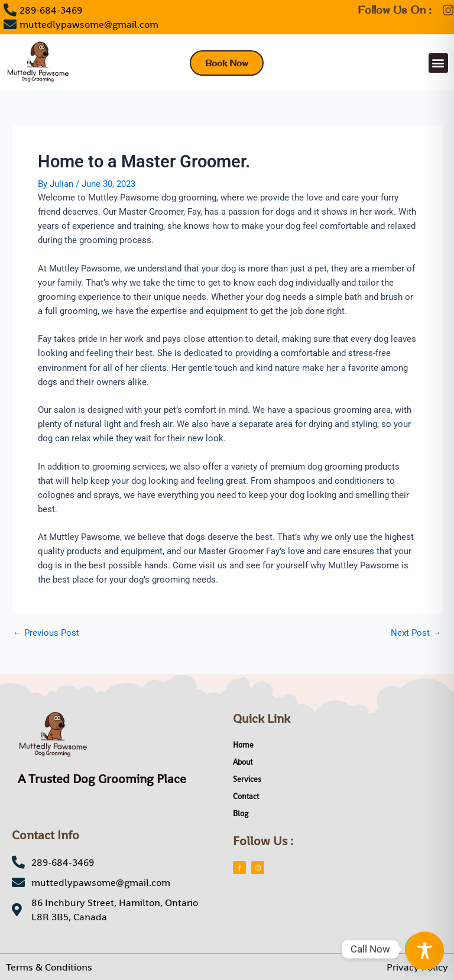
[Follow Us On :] (448, 10)
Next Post (416, 633)
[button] (438, 63)
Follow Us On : (395, 10)
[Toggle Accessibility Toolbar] (425, 951)
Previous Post (46, 633)
